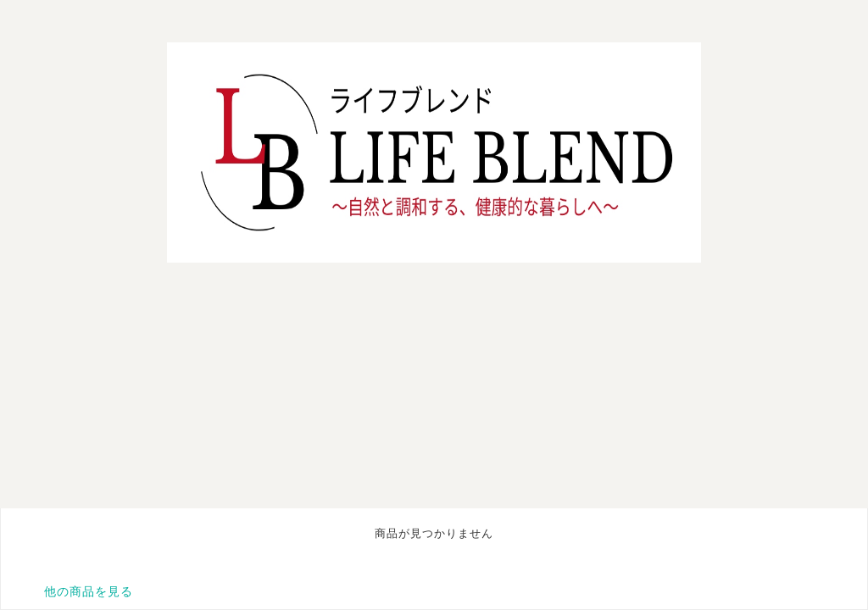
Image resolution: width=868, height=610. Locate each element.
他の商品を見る (89, 591)
